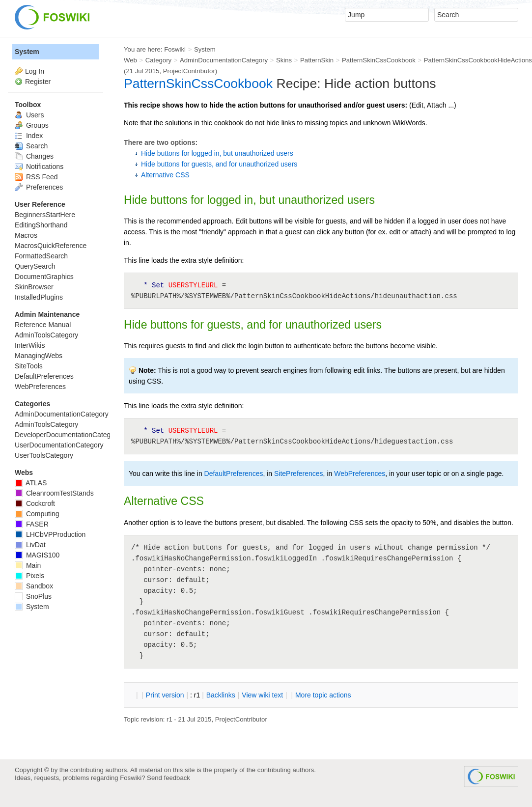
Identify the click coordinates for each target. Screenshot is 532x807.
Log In (35, 71)
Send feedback (168, 778)
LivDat (30, 545)
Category (158, 60)
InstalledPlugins (39, 297)
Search (31, 146)
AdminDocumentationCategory (224, 60)
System (27, 52)
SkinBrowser (34, 287)
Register (38, 82)
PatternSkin (317, 60)
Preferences (39, 187)
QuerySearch (35, 266)
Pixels (29, 576)
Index (29, 136)
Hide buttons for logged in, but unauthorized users (217, 153)
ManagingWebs (39, 356)
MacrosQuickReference (51, 246)
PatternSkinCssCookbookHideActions (478, 60)
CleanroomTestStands (54, 493)
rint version (165, 695)
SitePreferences (299, 473)
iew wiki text (262, 695)
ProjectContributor (189, 71)
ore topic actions (323, 695)
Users (29, 115)
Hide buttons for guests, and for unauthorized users (219, 164)
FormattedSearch (41, 256)
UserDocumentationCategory (59, 445)
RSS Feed (36, 177)
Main (28, 565)
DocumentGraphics (44, 277)
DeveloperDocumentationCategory (68, 435)
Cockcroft (35, 503)
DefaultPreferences (234, 473)
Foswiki (175, 49)
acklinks (221, 695)
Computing (37, 514)
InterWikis (30, 345)
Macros (26, 235)
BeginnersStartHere (45, 215)
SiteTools (29, 366)
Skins (284, 60)
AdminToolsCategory (46, 335)
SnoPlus (33, 596)
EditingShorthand (41, 225)
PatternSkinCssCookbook (379, 60)
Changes (34, 156)
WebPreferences (360, 473)
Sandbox (34, 586)
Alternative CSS (165, 175)
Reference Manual (43, 325)
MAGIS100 (37, 555)
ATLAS (31, 483)
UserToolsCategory (44, 455)
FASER (32, 524)
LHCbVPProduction (50, 534)
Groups (32, 125)
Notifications (39, 167)
